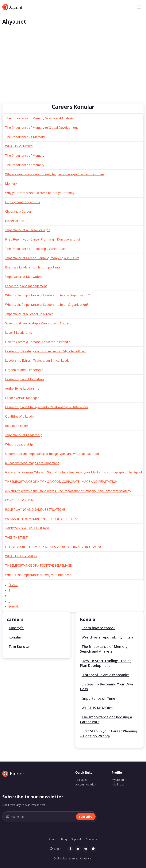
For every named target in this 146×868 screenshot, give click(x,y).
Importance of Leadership (24, 435)
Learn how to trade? (98, 628)
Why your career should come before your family (40, 193)
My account (119, 780)
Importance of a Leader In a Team (29, 314)
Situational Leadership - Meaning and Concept (38, 323)
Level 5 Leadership (19, 333)
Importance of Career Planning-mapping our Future (42, 258)
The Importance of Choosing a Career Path (36, 249)
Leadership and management (26, 286)
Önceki (13, 585)
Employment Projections (23, 202)
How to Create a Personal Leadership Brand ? (38, 342)
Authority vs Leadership (22, 388)
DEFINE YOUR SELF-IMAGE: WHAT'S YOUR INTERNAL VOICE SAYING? (54, 547)
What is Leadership (19, 444)
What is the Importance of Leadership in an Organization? (47, 305)
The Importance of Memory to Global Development (42, 128)
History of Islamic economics (106, 675)
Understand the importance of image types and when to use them (52, 454)
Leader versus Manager (22, 398)
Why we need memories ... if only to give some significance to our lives (55, 174)
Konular (15, 637)
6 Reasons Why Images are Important (32, 463)
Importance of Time (98, 698)
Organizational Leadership (24, 370)
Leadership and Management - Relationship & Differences (47, 407)
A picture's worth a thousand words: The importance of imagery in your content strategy (68, 491)
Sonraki (14, 606)
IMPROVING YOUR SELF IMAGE (27, 528)
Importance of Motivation (23, 277)
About (53, 839)
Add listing (118, 784)
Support (76, 839)
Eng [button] (54, 849)
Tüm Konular (19, 646)
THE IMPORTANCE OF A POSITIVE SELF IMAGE (38, 565)
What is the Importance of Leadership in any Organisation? (47, 295)
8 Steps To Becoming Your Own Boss (106, 687)
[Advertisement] (73, 75)
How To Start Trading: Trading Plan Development (106, 663)
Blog (64, 839)
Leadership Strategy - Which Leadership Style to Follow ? (46, 351)
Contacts (91, 839)
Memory (11, 183)
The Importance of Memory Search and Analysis (39, 118)
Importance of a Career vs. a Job (28, 230)
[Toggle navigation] (139, 7)
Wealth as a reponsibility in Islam (109, 637)
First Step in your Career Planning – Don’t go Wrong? (43, 239)
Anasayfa (16, 628)
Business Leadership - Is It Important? (33, 267)
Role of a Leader (17, 426)
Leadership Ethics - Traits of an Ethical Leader (38, 361)
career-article (15, 221)
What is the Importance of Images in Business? (39, 575)
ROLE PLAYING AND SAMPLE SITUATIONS (35, 510)
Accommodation (86, 784)
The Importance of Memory (25, 156)
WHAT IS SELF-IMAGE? (21, 556)
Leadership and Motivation (24, 379)
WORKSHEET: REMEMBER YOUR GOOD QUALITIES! (41, 519)
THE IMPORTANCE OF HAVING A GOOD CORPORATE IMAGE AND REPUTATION (61, 482)
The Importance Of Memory (25, 137)
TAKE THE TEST (16, 538)
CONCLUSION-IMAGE (21, 500)
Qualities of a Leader (20, 416)
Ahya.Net (86, 858)
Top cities (81, 780)
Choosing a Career (18, 211)
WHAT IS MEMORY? (19, 146)
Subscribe (86, 817)
